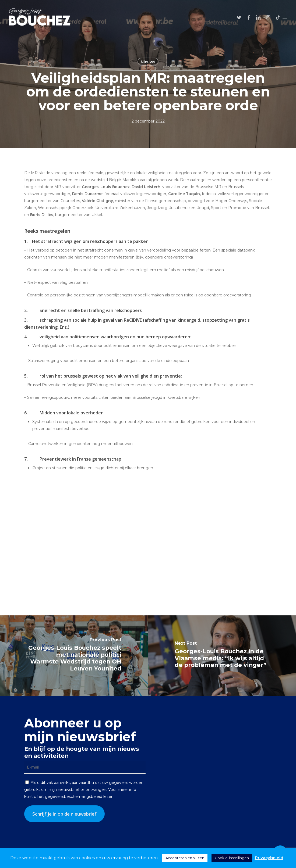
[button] (286, 17)
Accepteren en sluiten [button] (185, 858)
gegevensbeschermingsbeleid (74, 797)
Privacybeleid (269, 858)
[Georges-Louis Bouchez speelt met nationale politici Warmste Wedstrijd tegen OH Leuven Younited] (74, 656)
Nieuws (148, 62)
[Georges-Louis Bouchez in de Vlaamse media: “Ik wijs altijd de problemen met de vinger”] (222, 656)
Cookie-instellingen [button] (232, 858)
